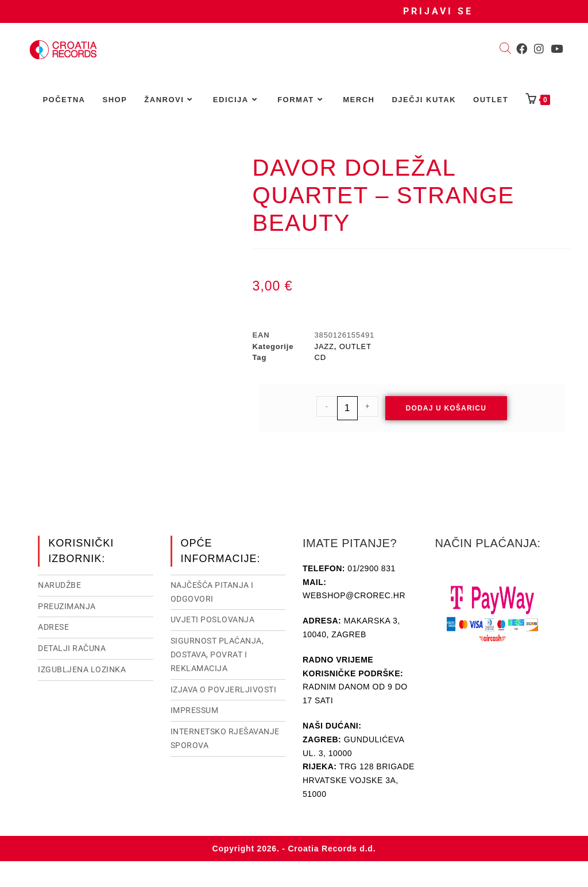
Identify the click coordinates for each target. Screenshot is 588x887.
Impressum (195, 710)
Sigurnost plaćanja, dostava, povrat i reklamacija (217, 654)
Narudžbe (59, 585)
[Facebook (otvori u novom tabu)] (522, 49)
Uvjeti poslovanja (213, 619)
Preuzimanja (67, 606)
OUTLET (355, 346)
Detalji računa (72, 648)
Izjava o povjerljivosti (224, 690)
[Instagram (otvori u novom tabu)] (539, 49)
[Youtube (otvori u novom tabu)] (557, 49)
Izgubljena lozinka (82, 669)
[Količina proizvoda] (347, 408)
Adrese (53, 627)
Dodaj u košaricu (446, 408)
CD (320, 357)
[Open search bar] (505, 49)
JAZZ (324, 346)
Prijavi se (438, 11)
